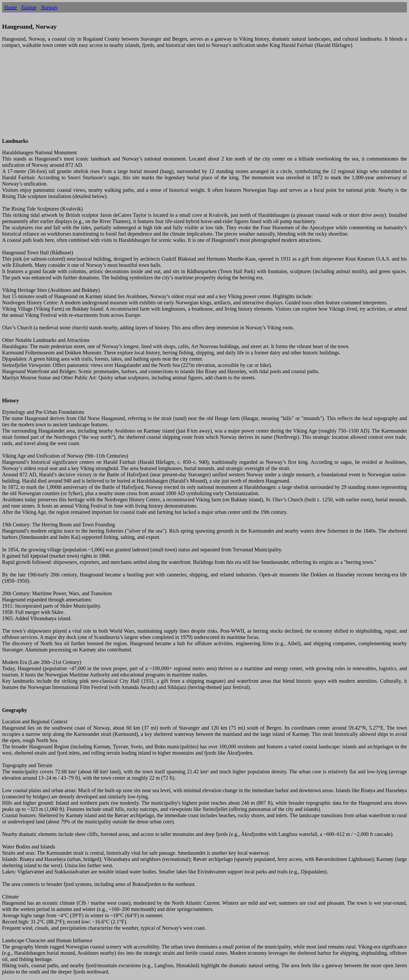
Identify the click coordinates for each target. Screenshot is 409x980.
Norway (49, 7)
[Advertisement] (159, 96)
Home (11, 7)
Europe (29, 7)
